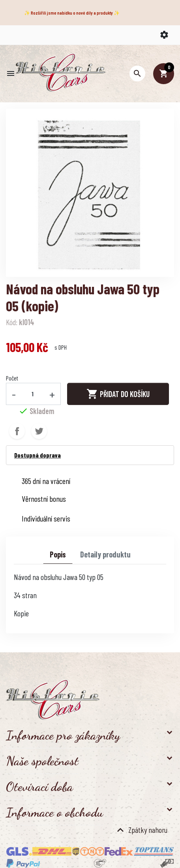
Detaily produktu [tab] (105, 554)
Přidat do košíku (118, 394)
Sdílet (17, 431)
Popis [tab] (58, 554)
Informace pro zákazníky (63, 735)
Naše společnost (42, 761)
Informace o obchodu (54, 812)
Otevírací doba (39, 787)
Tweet (39, 431)
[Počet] (33, 394)
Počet (12, 378)
